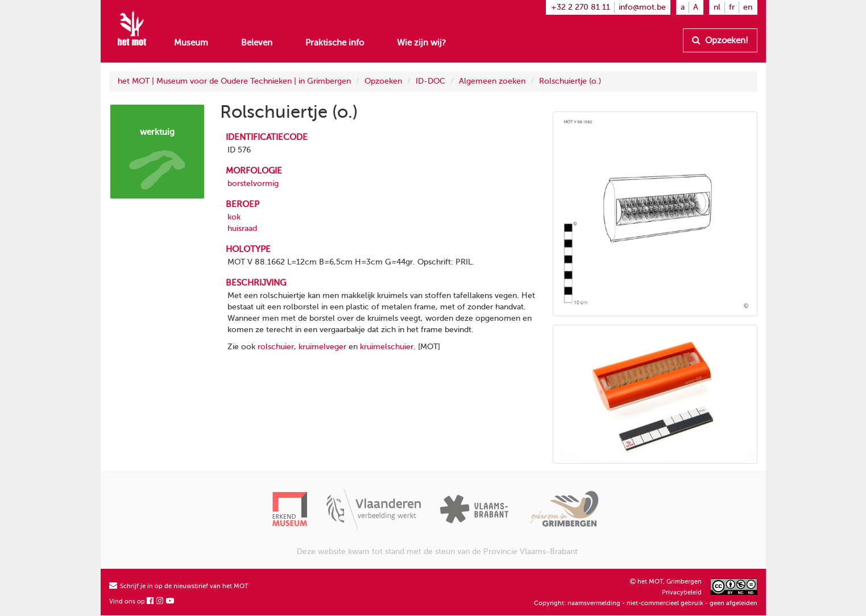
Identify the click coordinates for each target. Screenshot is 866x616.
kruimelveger (322, 347)
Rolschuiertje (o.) (570, 81)
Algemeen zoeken (492, 81)
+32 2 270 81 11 (581, 7)
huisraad (242, 228)
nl (717, 7)
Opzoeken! (720, 40)
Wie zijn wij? (421, 43)
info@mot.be (642, 7)
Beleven (257, 43)
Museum (191, 43)
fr (732, 7)
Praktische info (335, 43)
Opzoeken (383, 81)
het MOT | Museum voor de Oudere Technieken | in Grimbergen (234, 81)
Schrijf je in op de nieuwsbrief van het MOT (179, 586)
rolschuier (276, 347)
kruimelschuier (387, 347)
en (748, 7)
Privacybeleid (682, 592)
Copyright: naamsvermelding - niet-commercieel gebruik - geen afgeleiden (646, 603)
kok (234, 217)
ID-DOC (430, 81)
